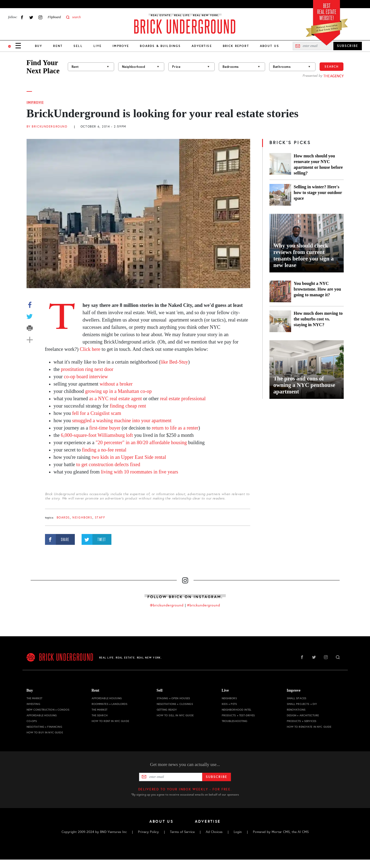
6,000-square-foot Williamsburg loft (97, 435)
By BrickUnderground (47, 127)
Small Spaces (297, 698)
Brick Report (236, 46)
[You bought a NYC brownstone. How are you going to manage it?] (280, 291)
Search (332, 66)
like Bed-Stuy (174, 362)
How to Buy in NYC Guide (45, 732)
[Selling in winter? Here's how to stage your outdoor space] (280, 195)
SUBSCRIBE (348, 46)
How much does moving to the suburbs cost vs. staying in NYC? (318, 319)
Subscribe (216, 777)
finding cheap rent (128, 406)
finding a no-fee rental (104, 450)
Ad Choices (214, 832)
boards (63, 518)
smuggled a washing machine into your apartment (122, 421)
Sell (78, 46)
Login (238, 832)
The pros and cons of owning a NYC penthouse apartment (304, 385)
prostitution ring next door (87, 369)
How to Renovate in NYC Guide (309, 727)
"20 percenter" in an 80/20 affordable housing (141, 443)
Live (98, 46)
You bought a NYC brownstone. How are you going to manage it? (318, 289)
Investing (33, 704)
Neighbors (82, 518)
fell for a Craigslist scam (97, 413)
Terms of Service (182, 832)
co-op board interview (86, 377)
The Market (34, 698)
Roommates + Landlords (110, 704)
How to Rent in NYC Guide (110, 721)
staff (100, 518)
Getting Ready (167, 710)
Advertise (202, 46)
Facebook (22, 17)
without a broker (116, 384)
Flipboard (54, 17)
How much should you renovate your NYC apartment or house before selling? (318, 164)
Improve (121, 46)
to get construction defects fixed (108, 465)
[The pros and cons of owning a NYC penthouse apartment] (307, 370)
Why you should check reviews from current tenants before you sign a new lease (304, 255)
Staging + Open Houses (173, 698)
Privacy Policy (148, 832)
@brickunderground (167, 605)
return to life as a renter (174, 428)
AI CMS (303, 832)
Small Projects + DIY (302, 704)
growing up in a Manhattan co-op (118, 391)
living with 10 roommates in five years (139, 472)
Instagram (40, 17)
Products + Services (302, 721)
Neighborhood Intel (237, 710)
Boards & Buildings (160, 46)
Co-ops (32, 721)
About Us (270, 46)
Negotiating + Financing (44, 727)
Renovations (296, 710)
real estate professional (183, 399)
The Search (100, 715)
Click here (90, 349)
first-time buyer (104, 428)
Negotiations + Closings (175, 704)
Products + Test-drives (238, 715)
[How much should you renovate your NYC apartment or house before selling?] (280, 164)
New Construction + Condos (48, 710)
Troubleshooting (235, 721)
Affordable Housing (42, 715)
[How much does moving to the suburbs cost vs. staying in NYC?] (280, 321)
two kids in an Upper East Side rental (129, 457)
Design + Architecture (303, 715)
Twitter (31, 17)
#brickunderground (204, 605)
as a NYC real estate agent (115, 399)
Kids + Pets (229, 704)
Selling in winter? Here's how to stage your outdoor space (318, 193)
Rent (58, 46)
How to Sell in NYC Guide (175, 715)
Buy (39, 46)
